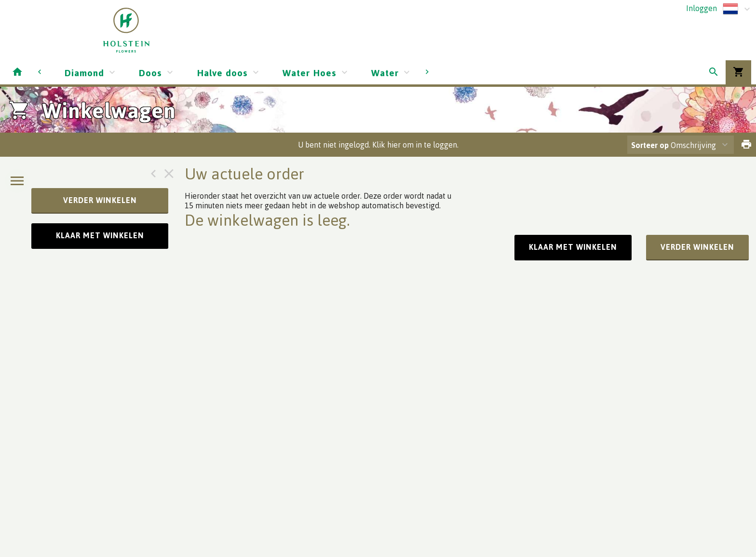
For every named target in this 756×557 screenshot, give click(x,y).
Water (385, 73)
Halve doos (222, 73)
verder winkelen (100, 200)
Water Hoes (310, 73)
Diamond (84, 73)
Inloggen (702, 8)
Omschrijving (674, 145)
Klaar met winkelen (100, 235)
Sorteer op (650, 145)
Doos (150, 73)
